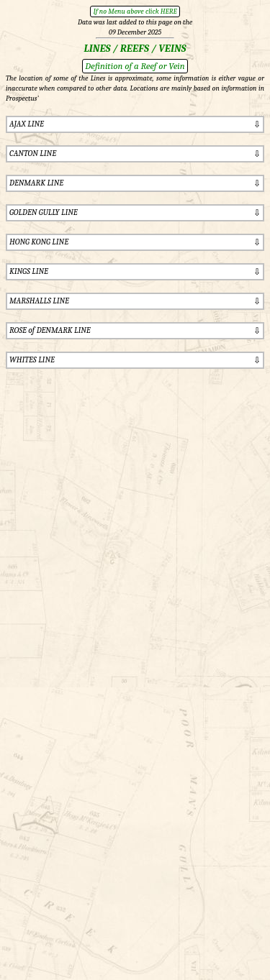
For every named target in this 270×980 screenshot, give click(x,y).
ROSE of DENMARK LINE (50, 330)
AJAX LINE (27, 124)
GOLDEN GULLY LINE (44, 212)
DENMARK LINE (36, 183)
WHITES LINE (32, 360)
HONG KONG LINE (39, 242)
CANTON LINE (33, 154)
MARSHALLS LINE (39, 301)
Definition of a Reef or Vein (135, 66)
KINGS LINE (29, 271)
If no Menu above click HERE (135, 12)
